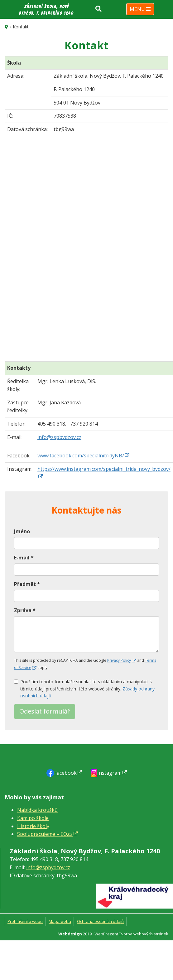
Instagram (109, 773)
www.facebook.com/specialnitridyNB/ (81, 456)
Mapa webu (60, 921)
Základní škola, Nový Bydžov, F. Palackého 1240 (46, 10)
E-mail (24, 558)
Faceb (65, 773)
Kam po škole (33, 818)
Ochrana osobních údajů (100, 921)
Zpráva (25, 610)
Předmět (27, 584)
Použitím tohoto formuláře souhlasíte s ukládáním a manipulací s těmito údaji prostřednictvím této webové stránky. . (84, 689)
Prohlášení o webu (25, 921)
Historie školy (33, 826)
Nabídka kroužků (37, 810)
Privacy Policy (119, 660)
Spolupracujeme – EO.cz (45, 834)
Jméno (22, 531)
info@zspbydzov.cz (59, 437)
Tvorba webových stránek (144, 934)
